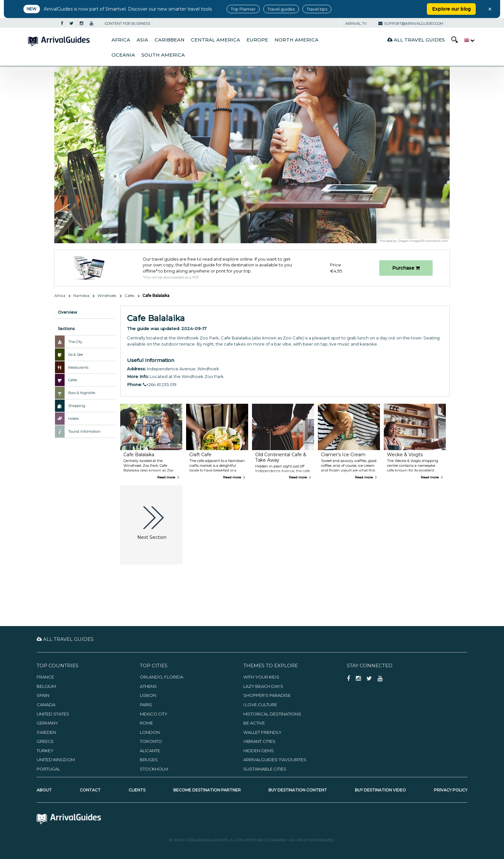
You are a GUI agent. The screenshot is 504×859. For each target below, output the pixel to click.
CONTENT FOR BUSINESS (127, 23)
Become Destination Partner (207, 790)
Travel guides (281, 9)
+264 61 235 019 (160, 384)
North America (297, 40)
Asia (142, 40)
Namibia (81, 296)
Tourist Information (84, 431)
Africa (121, 40)
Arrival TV (356, 23)
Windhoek (107, 296)
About (44, 790)
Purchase (406, 268)
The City (75, 342)
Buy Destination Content (298, 790)
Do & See (76, 355)
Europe (257, 40)
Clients (137, 790)
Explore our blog (451, 9)
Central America (216, 40)
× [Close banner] (490, 9)
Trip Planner (243, 9)
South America (163, 55)
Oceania (123, 55)
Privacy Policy (451, 790)
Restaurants (78, 367)
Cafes (129, 296)
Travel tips (317, 9)
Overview (67, 312)
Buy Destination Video (380, 790)
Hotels (73, 419)
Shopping (77, 406)
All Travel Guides (416, 40)
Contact (90, 790)
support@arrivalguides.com (411, 23)
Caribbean (170, 40)
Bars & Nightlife (82, 393)
